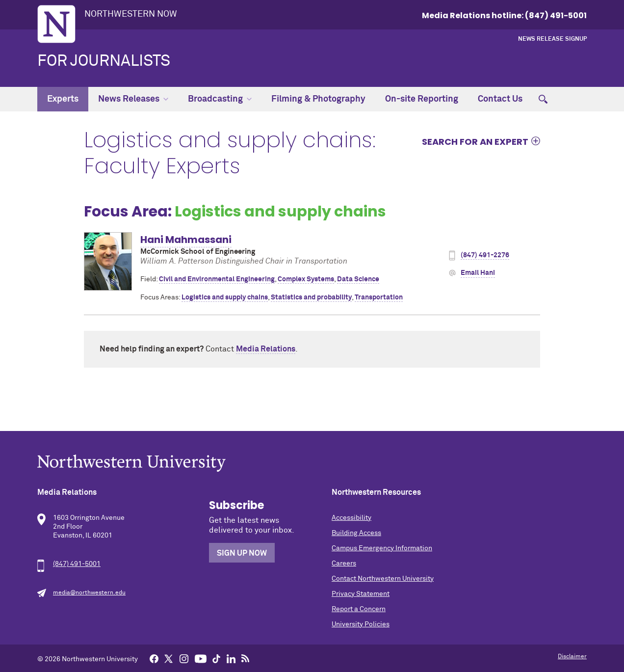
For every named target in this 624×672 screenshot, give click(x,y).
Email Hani (478, 273)
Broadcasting (220, 99)
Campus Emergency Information (382, 548)
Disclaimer (572, 657)
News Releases (133, 99)
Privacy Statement (361, 594)
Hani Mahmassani (186, 240)
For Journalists (104, 61)
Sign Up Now (242, 553)
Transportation (379, 297)
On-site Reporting (422, 99)
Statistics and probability (311, 297)
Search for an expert (475, 141)
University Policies (361, 624)
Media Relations (266, 349)
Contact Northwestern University (383, 579)
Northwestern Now (131, 14)
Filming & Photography (318, 99)
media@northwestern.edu (89, 593)
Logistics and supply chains (225, 297)
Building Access (356, 533)
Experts (63, 99)
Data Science (358, 279)
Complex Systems (306, 279)
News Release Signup (552, 39)
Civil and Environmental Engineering (217, 279)
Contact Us (500, 99)
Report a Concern (359, 609)
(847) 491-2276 (485, 255)
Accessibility (351, 518)
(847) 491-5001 (77, 564)
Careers (344, 564)
